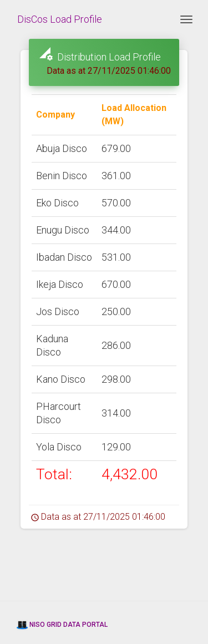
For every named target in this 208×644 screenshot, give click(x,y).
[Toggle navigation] (186, 19)
